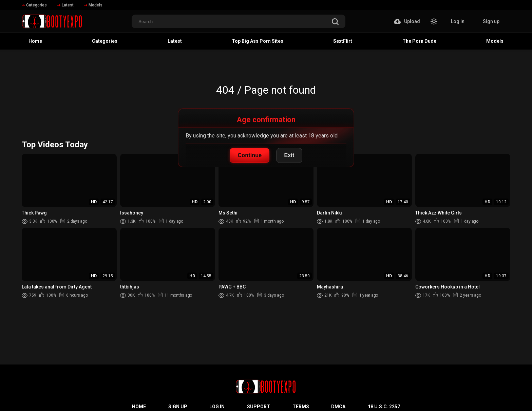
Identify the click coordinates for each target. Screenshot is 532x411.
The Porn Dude (419, 41)
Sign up (491, 21)
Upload (407, 21)
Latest (65, 5)
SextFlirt (343, 41)
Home (35, 41)
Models (93, 5)
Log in (458, 21)
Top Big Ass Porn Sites (258, 41)
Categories (34, 5)
